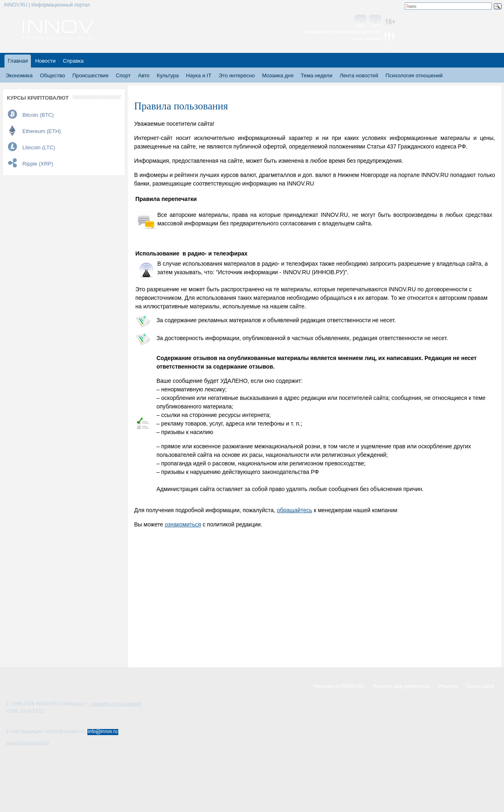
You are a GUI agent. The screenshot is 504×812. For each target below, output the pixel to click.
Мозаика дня (278, 75)
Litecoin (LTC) (39, 147)
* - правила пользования (113, 704)
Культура (168, 75)
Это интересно (237, 75)
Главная (18, 61)
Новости (45, 61)
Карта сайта (480, 686)
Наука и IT (199, 75)
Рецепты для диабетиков (401, 686)
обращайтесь (294, 510)
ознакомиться (183, 524)
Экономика (19, 75)
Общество (52, 75)
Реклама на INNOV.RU (339, 686)
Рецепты (448, 686)
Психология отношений (414, 75)
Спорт (123, 75)
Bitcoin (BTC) (38, 115)
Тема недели (317, 75)
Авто (143, 75)
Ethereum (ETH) (42, 131)
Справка (73, 61)
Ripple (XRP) (38, 164)
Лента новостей (359, 75)
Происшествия (90, 75)
